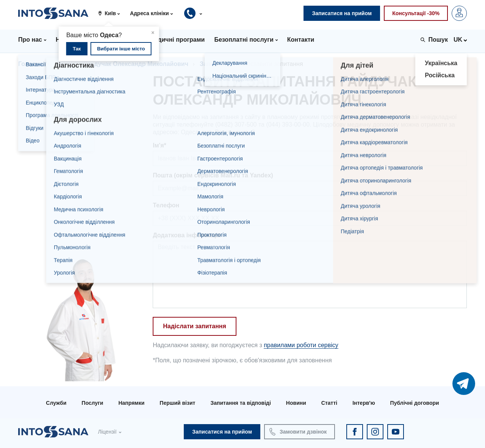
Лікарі (63, 64)
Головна (31, 64)
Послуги (92, 403)
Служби (56, 403)
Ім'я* (160, 145)
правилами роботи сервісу (301, 345)
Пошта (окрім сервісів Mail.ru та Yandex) (213, 175)
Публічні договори (415, 403)
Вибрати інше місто (121, 49)
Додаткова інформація (187, 235)
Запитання (216, 64)
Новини (296, 403)
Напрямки (131, 403)
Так (77, 49)
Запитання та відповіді (240, 403)
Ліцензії (107, 432)
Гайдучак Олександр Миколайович (136, 64)
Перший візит (177, 403)
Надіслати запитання (195, 326)
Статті (329, 403)
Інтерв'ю (364, 403)
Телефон (166, 205)
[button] (112, 13)
